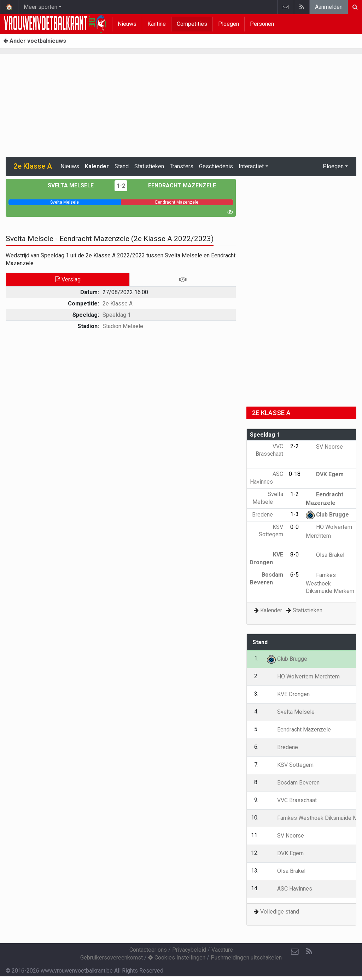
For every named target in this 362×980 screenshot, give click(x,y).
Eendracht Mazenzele (177, 185)
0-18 (295, 474)
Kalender (97, 166)
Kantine (157, 24)
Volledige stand (280, 912)
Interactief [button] (251, 166)
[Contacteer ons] (295, 952)
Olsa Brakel (325, 555)
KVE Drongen (288, 694)
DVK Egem (325, 474)
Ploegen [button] (333, 166)
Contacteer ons (148, 950)
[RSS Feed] (309, 952)
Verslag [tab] (68, 279)
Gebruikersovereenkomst (112, 958)
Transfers (182, 166)
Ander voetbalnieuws (35, 41)
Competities (192, 24)
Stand (122, 166)
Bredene (268, 515)
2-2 (294, 446)
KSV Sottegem (271, 535)
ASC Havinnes (290, 889)
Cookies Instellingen (177, 958)
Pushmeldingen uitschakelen (246, 958)
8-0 (294, 555)
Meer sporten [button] (40, 7)
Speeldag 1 (117, 315)
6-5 (294, 575)
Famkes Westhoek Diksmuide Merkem (330, 583)
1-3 (294, 514)
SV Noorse (324, 447)
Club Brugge (327, 515)
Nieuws (127, 24)
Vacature (222, 950)
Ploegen (229, 24)
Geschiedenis (216, 166)
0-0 (294, 527)
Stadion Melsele (123, 326)
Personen (262, 24)
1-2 (121, 186)
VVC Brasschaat (269, 454)
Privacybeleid (189, 950)
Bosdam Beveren (293, 783)
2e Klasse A (118, 304)
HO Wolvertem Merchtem (303, 676)
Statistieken (149, 166)
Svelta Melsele (76, 185)
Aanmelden (329, 7)
